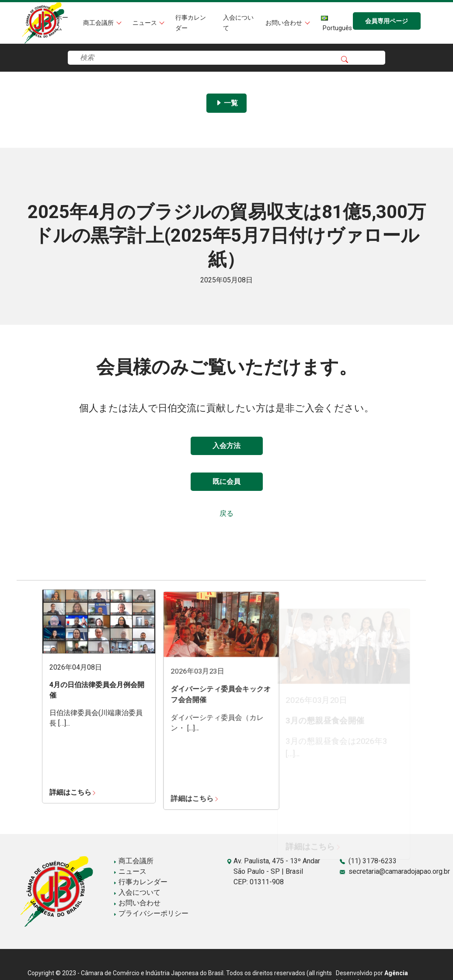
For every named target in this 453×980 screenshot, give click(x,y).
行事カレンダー (140, 882)
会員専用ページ (387, 21)
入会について (137, 892)
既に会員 (226, 481)
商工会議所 (99, 23)
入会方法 (226, 446)
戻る (226, 513)
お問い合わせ (285, 23)
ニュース (146, 23)
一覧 (226, 103)
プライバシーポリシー (151, 913)
